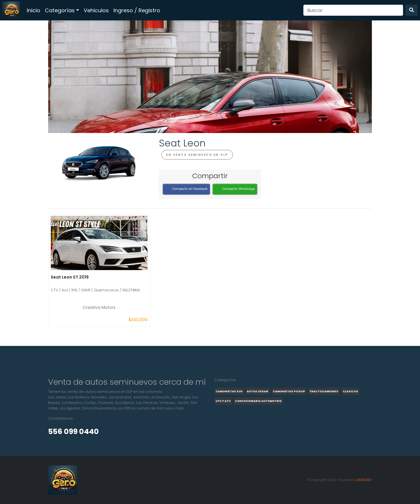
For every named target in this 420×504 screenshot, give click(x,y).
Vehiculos (96, 10)
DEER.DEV (364, 480)
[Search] (353, 10)
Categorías (60, 10)
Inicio (34, 10)
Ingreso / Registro (137, 10)
